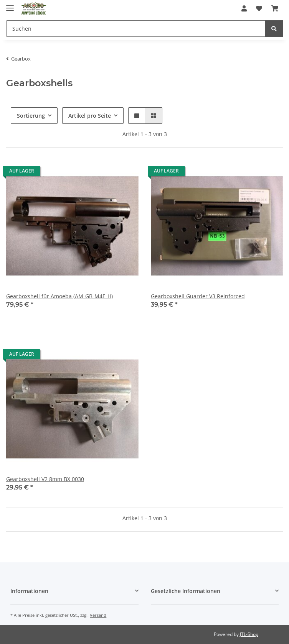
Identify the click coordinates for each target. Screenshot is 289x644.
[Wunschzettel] (259, 8)
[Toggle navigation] (10, 5)
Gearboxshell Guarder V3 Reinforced (198, 296)
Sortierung (31, 116)
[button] (244, 8)
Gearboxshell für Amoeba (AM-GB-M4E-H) (59, 296)
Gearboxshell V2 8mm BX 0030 (45, 479)
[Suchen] (136, 29)
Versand (98, 615)
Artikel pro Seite (90, 116)
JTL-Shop (249, 634)
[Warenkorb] (275, 8)
